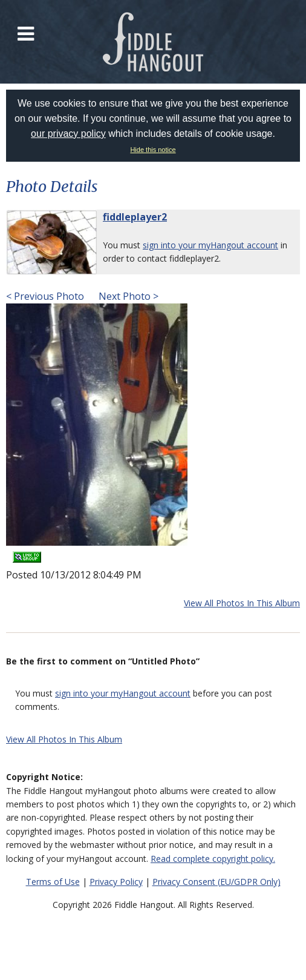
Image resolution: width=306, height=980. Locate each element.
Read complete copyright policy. (213, 859)
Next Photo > (127, 296)
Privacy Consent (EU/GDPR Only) (216, 882)
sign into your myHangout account (210, 245)
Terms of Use (53, 882)
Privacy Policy (116, 882)
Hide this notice (153, 150)
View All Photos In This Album (242, 603)
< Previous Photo (45, 296)
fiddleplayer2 (135, 217)
